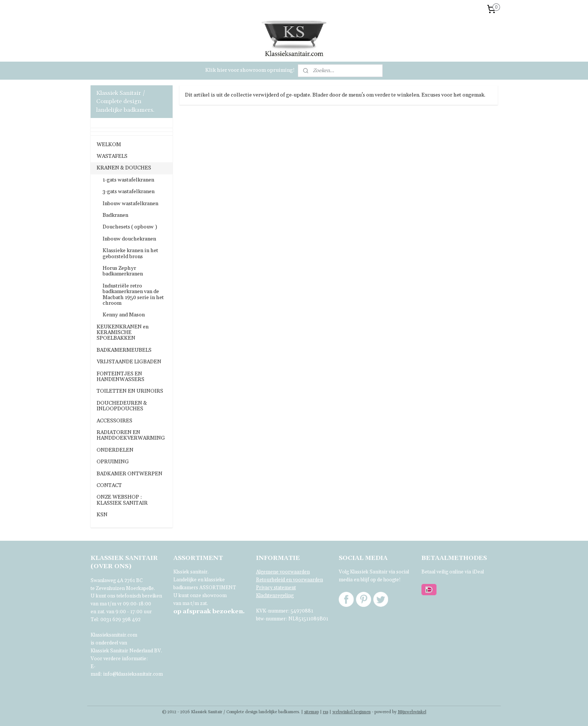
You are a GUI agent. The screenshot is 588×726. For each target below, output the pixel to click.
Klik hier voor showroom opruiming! (250, 70)
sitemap (311, 712)
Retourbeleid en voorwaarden (289, 580)
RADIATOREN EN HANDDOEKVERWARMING (131, 435)
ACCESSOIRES (114, 421)
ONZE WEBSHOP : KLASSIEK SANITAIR (122, 500)
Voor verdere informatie (118, 659)
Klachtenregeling (275, 596)
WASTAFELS (112, 156)
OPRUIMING (113, 462)
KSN (102, 515)
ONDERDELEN (115, 450)
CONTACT (109, 486)
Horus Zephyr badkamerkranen (123, 271)
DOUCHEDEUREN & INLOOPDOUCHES (122, 406)
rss (326, 712)
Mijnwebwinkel (412, 712)
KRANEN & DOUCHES (124, 168)
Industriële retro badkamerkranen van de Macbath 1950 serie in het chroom (133, 295)
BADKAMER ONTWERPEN (130, 474)
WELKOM (109, 145)
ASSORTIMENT (218, 588)
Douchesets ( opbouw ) (130, 227)
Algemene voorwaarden (283, 572)
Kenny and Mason (124, 315)
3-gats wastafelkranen (129, 192)
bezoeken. (209, 611)
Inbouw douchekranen (129, 239)
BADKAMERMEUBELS (124, 350)
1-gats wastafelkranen (128, 180)
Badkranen (115, 215)
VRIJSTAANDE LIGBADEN (129, 362)
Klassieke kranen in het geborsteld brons (130, 253)
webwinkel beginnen (352, 712)
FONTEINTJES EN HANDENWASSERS (120, 377)
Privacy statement (276, 588)
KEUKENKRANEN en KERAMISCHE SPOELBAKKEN (123, 333)
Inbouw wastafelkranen (130, 204)
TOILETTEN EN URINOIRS (130, 391)
